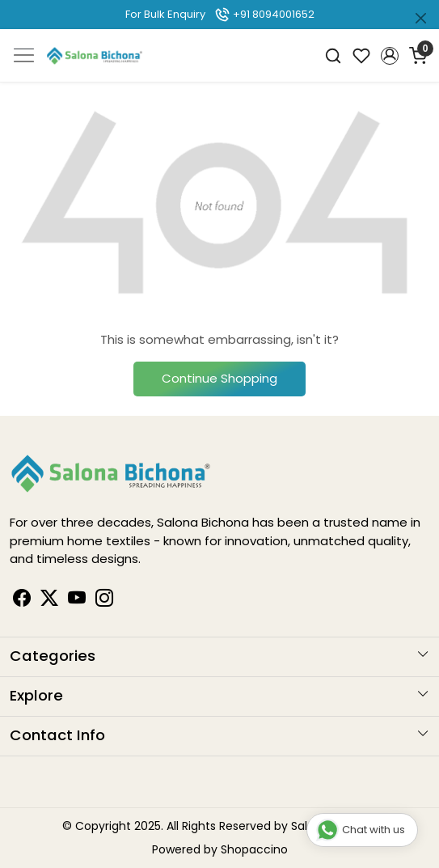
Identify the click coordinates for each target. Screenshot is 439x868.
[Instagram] (104, 600)
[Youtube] (77, 600)
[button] (389, 56)
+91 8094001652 (264, 14)
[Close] (421, 18)
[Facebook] (22, 600)
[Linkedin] (49, 600)
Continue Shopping (219, 378)
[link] (333, 55)
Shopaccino (254, 849)
